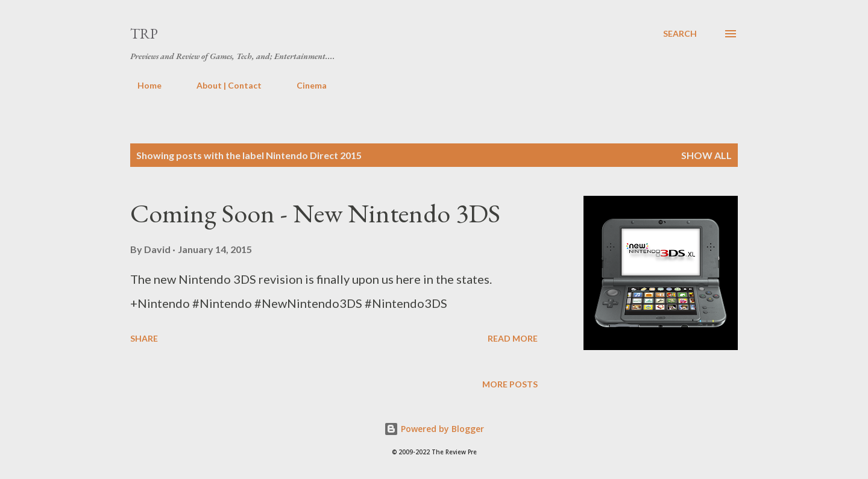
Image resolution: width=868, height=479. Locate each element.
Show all (706, 155)
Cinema (304, 85)
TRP (144, 33)
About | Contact (222, 85)
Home (142, 85)
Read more (513, 338)
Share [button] (144, 338)
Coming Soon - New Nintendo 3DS (315, 213)
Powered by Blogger (434, 429)
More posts (510, 384)
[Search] (680, 34)
